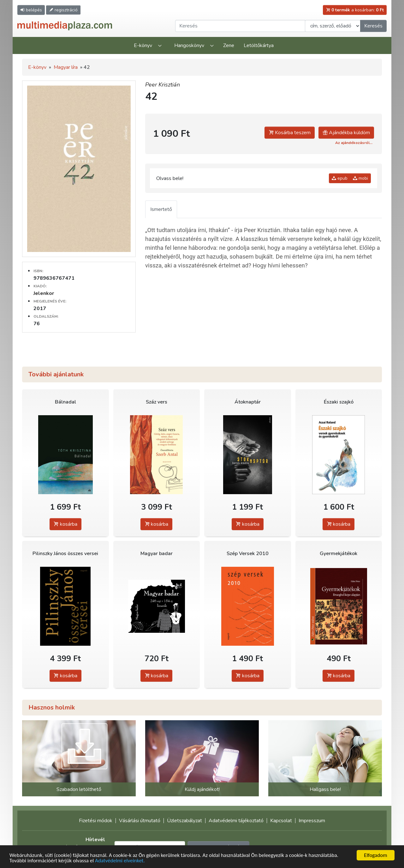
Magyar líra (66, 67)
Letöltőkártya (259, 45)
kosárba (65, 524)
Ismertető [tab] (161, 209)
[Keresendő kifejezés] (240, 26)
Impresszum (312, 821)
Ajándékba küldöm (346, 133)
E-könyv (143, 45)
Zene (229, 45)
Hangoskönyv (189, 45)
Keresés (373, 26)
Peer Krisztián (163, 85)
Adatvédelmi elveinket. (120, 861)
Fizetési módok (96, 821)
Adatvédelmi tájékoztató (236, 821)
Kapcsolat (281, 821)
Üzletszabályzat (184, 821)
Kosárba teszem (290, 133)
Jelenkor (44, 293)
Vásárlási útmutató (140, 821)
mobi (360, 178)
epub (340, 178)
